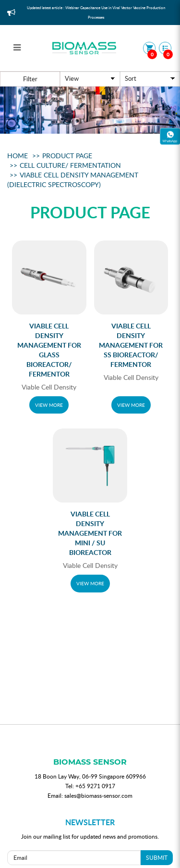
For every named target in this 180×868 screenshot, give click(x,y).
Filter (30, 79)
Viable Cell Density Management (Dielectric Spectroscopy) (73, 180)
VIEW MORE (49, 405)
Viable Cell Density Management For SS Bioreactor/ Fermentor (131, 345)
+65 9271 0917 (95, 786)
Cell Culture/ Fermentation (70, 165)
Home (18, 156)
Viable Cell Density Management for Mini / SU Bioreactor (90, 533)
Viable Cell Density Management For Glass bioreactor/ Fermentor (49, 350)
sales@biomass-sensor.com (98, 795)
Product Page (67, 156)
